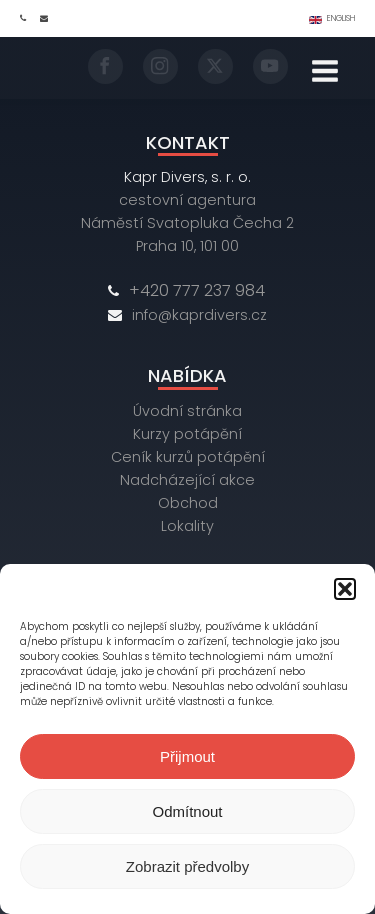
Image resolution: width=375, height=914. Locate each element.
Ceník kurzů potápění (188, 457)
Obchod (188, 503)
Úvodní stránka (187, 411)
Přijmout (187, 756)
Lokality (187, 526)
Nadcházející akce (187, 480)
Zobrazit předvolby (187, 866)
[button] (345, 589)
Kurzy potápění (187, 434)
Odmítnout (187, 811)
